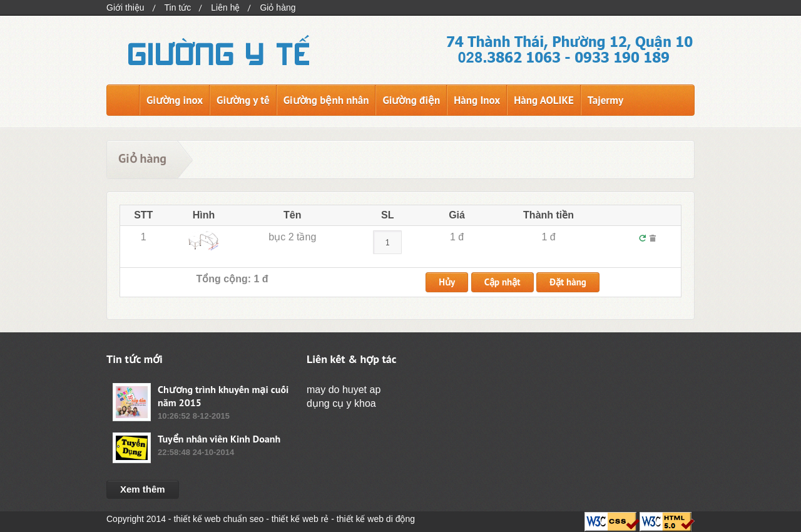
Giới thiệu (125, 8)
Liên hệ (225, 8)
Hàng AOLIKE (544, 100)
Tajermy (605, 100)
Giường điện (411, 100)
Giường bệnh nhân (326, 100)
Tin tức (178, 8)
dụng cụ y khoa (341, 403)
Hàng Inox (477, 100)
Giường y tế (243, 100)
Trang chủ (123, 100)
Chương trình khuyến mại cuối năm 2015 (223, 396)
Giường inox (175, 100)
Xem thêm (143, 489)
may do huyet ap (344, 390)
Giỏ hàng (278, 8)
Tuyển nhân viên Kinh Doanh (219, 439)
